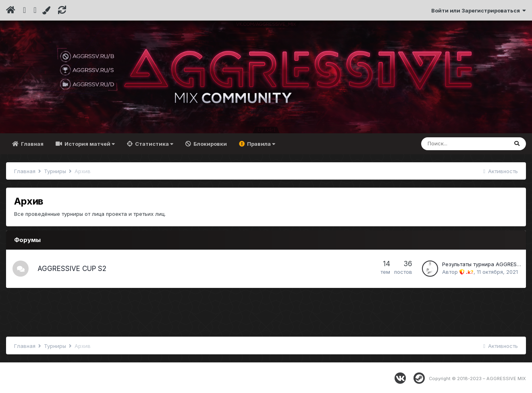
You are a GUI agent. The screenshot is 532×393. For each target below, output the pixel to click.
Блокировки (210, 144)
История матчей (89, 144)
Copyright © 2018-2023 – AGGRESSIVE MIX (477, 379)
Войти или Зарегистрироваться (479, 10)
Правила (261, 144)
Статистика (154, 144)
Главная (32, 144)
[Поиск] (464, 144)
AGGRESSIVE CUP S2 (72, 269)
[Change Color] (47, 10)
